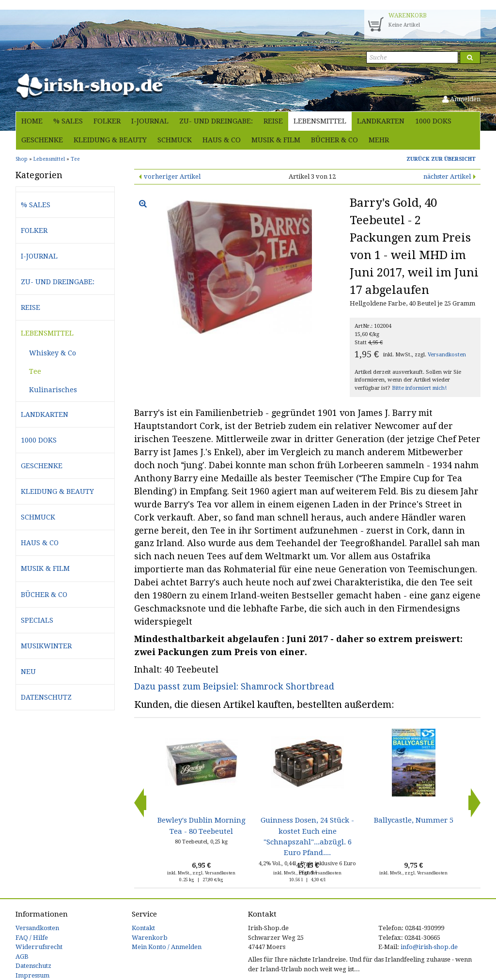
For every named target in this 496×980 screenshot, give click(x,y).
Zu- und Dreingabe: (216, 121)
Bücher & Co (334, 140)
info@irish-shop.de (429, 947)
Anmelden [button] (461, 99)
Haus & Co (222, 140)
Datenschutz (46, 697)
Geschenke (42, 140)
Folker (107, 121)
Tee (35, 371)
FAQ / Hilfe (32, 938)
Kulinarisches (53, 390)
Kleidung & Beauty (110, 140)
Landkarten (381, 121)
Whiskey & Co (53, 353)
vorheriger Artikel (172, 176)
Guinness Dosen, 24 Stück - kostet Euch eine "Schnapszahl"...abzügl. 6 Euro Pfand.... (307, 836)
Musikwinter (46, 646)
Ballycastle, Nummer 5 (414, 820)
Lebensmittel (320, 121)
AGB (22, 957)
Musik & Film (276, 140)
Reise (273, 121)
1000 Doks (433, 121)
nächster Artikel (447, 176)
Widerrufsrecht (39, 947)
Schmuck (175, 140)
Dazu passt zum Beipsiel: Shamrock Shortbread (234, 686)
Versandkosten (447, 355)
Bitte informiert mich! (419, 388)
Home (32, 121)
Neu (28, 672)
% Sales (68, 121)
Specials (37, 620)
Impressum (32, 975)
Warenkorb (150, 938)
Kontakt (143, 928)
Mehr (379, 140)
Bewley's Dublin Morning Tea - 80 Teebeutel (201, 826)
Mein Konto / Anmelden (167, 947)
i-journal (150, 121)
